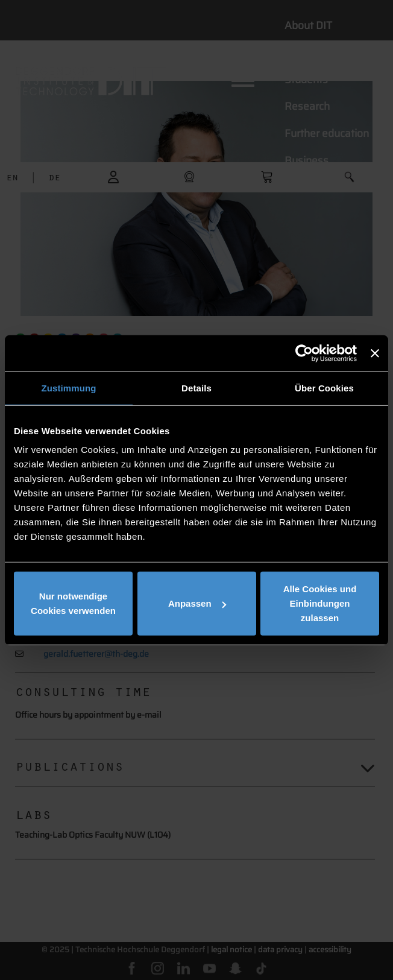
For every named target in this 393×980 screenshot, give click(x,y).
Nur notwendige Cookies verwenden (73, 603)
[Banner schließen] (375, 353)
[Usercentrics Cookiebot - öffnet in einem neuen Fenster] (304, 353)
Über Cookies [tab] (324, 387)
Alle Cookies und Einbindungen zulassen (320, 603)
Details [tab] (196, 387)
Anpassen (197, 603)
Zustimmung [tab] (69, 387)
